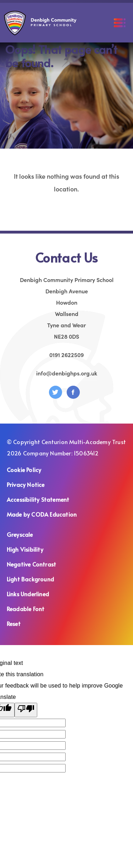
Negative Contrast (31, 564)
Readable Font (26, 609)
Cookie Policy (24, 470)
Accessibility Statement (38, 499)
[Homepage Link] (40, 33)
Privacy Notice (26, 484)
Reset (14, 623)
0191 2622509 (66, 355)
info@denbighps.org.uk (67, 373)
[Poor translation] (26, 710)
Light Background (30, 579)
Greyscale (20, 534)
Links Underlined (28, 594)
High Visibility (25, 549)
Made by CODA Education (51, 514)
